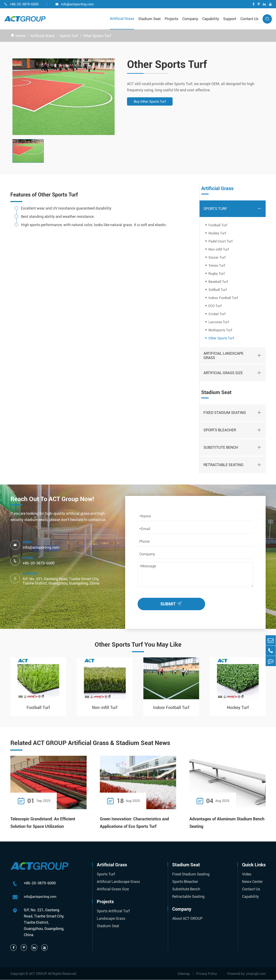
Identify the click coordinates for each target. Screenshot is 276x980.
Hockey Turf (217, 233)
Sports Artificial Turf (113, 911)
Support (230, 19)
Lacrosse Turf (219, 322)
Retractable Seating (223, 465)
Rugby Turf (217, 274)
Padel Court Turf (220, 241)
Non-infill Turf (219, 249)
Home (21, 36)
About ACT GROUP (187, 918)
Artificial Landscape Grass (223, 356)
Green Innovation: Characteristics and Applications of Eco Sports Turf (134, 823)
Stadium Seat (149, 19)
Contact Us (249, 19)
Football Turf (218, 225)
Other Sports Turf (97, 36)
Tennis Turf (217, 266)
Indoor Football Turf (223, 298)
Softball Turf (218, 290)
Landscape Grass (111, 918)
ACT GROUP (38, 974)
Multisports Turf (220, 330)
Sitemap (184, 974)
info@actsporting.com (74, 4)
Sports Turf (69, 36)
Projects (171, 19)
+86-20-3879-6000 (21, 4)
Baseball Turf (218, 282)
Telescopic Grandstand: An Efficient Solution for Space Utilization (43, 823)
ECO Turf (215, 306)
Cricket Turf (217, 314)
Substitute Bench (221, 447)
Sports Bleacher (220, 430)
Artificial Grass (122, 19)
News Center (252, 882)
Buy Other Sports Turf (150, 102)
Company (190, 19)
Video (247, 874)
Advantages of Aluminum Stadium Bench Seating (227, 823)
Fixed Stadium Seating (225, 413)
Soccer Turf (217, 257)
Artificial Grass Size (223, 373)
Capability (211, 19)
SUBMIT (172, 603)
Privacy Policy (207, 974)
